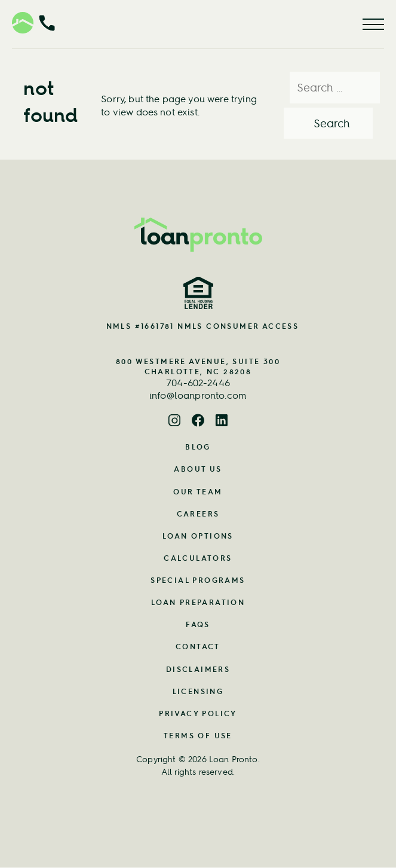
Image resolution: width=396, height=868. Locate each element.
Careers (198, 514)
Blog (198, 447)
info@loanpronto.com (198, 395)
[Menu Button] (373, 24)
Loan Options (198, 536)
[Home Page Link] (198, 235)
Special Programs (198, 580)
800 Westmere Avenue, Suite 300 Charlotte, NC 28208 (198, 366)
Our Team (198, 492)
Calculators (198, 558)
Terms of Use (198, 736)
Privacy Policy (198, 713)
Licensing (198, 691)
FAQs (198, 624)
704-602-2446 (198, 383)
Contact (198, 647)
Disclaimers (198, 669)
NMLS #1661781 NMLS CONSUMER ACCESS (203, 326)
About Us (198, 469)
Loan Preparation (198, 602)
